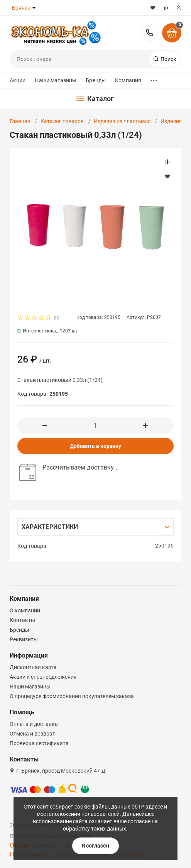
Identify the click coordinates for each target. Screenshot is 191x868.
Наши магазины (56, 80)
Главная (20, 121)
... (154, 79)
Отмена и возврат (32, 734)
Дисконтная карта (33, 667)
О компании (25, 610)
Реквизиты (24, 639)
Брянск (21, 8)
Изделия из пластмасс (122, 121)
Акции (18, 80)
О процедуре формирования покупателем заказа (72, 696)
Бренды (96, 80)
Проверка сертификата (39, 743)
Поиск (168, 59)
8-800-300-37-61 (150, 33)
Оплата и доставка (34, 724)
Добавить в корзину (95, 446)
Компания (128, 80)
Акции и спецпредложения (43, 677)
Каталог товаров (62, 121)
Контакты (22, 620)
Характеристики (50, 527)
